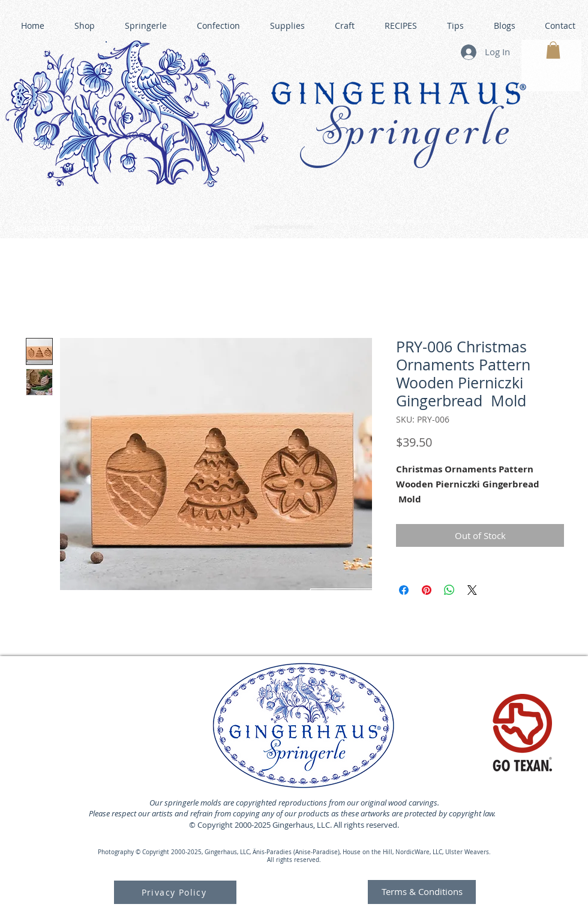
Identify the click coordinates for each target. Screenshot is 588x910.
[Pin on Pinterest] (427, 590)
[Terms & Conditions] (422, 892)
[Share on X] (472, 590)
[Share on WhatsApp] (449, 590)
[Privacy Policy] (175, 892)
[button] (553, 50)
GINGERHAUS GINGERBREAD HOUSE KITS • (407, 222)
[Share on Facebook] (404, 590)
